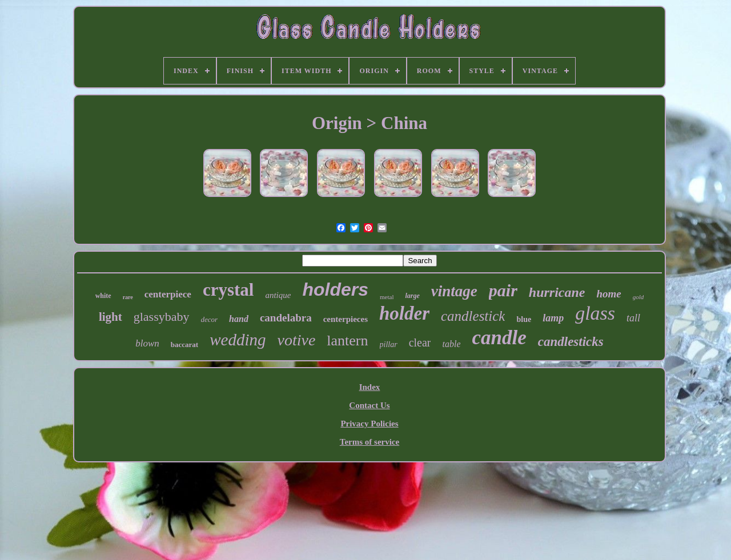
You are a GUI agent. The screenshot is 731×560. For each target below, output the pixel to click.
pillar (389, 345)
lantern (347, 341)
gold (638, 297)
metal (387, 297)
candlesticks (571, 342)
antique (278, 295)
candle (499, 338)
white (103, 296)
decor (210, 319)
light (111, 317)
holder (404, 313)
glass (595, 313)
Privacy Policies (369, 424)
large (412, 296)
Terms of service (369, 442)
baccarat (184, 345)
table (451, 344)
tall (633, 318)
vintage (454, 291)
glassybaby (162, 317)
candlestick (473, 316)
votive (296, 340)
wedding (238, 340)
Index (370, 387)
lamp (553, 318)
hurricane (557, 292)
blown (147, 343)
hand (239, 319)
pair (503, 290)
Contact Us (369, 405)
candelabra (286, 318)
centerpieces (346, 319)
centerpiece (168, 294)
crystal (228, 290)
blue (524, 319)
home (609, 294)
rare (128, 297)
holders (335, 289)
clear (420, 343)
